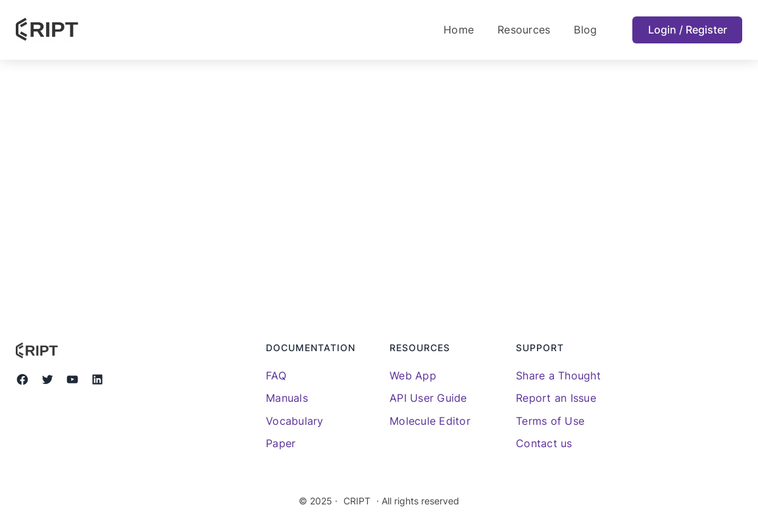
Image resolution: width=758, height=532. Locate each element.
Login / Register (688, 30)
